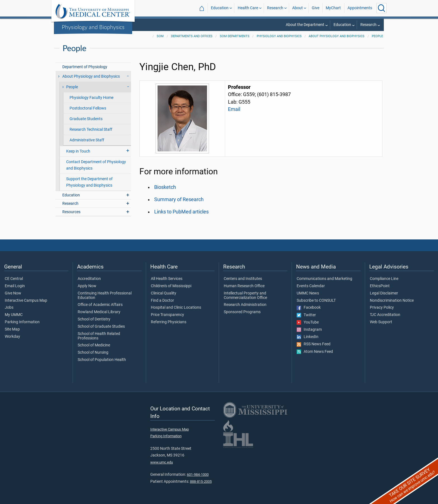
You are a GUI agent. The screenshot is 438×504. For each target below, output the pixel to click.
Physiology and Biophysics (93, 27)
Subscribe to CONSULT (316, 301)
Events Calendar (311, 286)
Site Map (12, 329)
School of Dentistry (94, 319)
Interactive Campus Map (26, 301)
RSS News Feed (314, 344)
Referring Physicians (169, 322)
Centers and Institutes (243, 279)
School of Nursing (93, 353)
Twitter (306, 315)
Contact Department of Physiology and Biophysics (96, 165)
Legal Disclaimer (384, 293)
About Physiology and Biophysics (337, 36)
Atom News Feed (315, 352)
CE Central (14, 279)
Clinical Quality (164, 293)
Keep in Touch (78, 151)
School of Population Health (102, 360)
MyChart (333, 8)
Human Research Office (244, 286)
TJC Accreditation (385, 315)
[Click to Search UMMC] (382, 8)
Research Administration (245, 305)
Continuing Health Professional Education (105, 296)
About (297, 8)
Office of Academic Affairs (100, 305)
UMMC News (308, 293)
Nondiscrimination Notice (392, 301)
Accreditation (89, 279)
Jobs (9, 308)
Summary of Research (179, 199)
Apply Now (87, 286)
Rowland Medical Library (99, 312)
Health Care (248, 8)
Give (316, 8)
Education (220, 8)
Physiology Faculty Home (91, 98)
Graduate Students (86, 119)
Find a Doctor (162, 301)
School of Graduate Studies (101, 327)
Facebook (309, 308)
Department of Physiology (85, 67)
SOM (160, 36)
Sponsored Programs (242, 312)
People (377, 36)
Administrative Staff (87, 140)
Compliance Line (384, 279)
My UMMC (14, 315)
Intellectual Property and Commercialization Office (245, 296)
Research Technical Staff (91, 129)
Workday (12, 337)
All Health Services (167, 279)
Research (275, 8)
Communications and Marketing (324, 279)
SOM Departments (235, 36)
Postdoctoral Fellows (88, 108)
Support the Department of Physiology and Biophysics (89, 182)
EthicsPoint (380, 286)
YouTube (308, 322)
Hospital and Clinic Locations (176, 308)
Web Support (381, 322)
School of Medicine (94, 345)
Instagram (309, 330)
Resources (71, 212)
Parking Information (22, 322)
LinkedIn (308, 337)
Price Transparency (167, 315)
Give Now (13, 293)
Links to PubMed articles (181, 212)
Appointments (360, 8)
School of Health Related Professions (99, 336)
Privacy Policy (382, 308)
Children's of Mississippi (171, 286)
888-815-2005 (201, 482)
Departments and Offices (192, 36)
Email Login (15, 286)
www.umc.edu (162, 462)
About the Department (305, 25)
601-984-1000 (198, 475)
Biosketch (165, 187)
